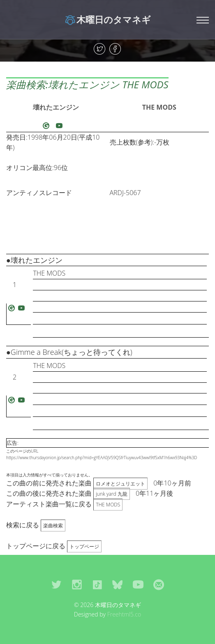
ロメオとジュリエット (120, 484)
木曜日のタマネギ (107, 19)
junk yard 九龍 (112, 494)
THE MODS (159, 107)
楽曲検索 (53, 526)
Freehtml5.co (124, 614)
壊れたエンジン (56, 107)
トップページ (84, 546)
